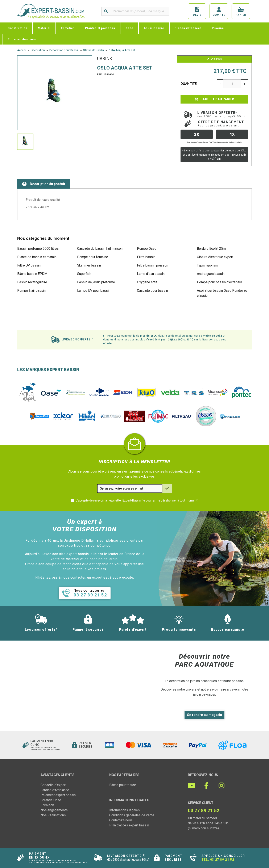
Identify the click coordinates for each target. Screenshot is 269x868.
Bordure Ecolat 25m (211, 249)
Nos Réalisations (53, 815)
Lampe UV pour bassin (94, 291)
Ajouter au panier (214, 99)
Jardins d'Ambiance (55, 790)
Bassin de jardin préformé (96, 282)
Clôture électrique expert (215, 257)
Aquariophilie (154, 28)
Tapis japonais (207, 265)
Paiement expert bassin (58, 795)
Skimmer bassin (89, 265)
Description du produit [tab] (44, 184)
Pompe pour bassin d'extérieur (220, 282)
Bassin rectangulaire (32, 282)
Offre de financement (221, 123)
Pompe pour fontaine (93, 257)
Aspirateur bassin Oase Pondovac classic (222, 293)
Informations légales (125, 810)
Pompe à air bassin (31, 291)
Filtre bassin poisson (153, 265)
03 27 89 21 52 (222, 860)
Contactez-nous (121, 820)
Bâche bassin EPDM (32, 274)
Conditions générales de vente (132, 815)
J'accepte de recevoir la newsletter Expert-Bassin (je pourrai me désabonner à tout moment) (137, 500)
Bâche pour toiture (123, 785)
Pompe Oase (147, 249)
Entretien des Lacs (22, 39)
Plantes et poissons (100, 28)
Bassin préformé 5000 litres (38, 249)
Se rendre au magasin (204, 715)
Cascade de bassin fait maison (100, 249)
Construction (17, 28)
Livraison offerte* (221, 114)
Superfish (84, 274)
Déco (129, 28)
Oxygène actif (147, 282)
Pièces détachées (188, 28)
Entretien (68, 28)
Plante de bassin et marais (37, 257)
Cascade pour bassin (152, 291)
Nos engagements (54, 810)
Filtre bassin (146, 257)
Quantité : (190, 84)
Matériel (44, 28)
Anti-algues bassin (211, 274)
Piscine (218, 28)
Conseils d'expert (53, 785)
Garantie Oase (51, 800)
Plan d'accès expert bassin (129, 825)
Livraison (47, 805)
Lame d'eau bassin (151, 274)
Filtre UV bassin (29, 265)
